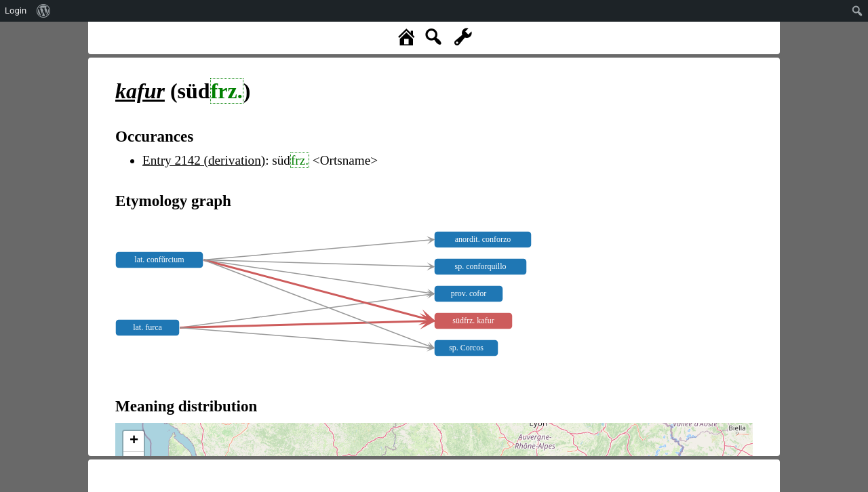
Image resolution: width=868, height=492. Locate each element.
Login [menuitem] (16, 11)
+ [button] (134, 441)
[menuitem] (44, 11)
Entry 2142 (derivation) (204, 160)
